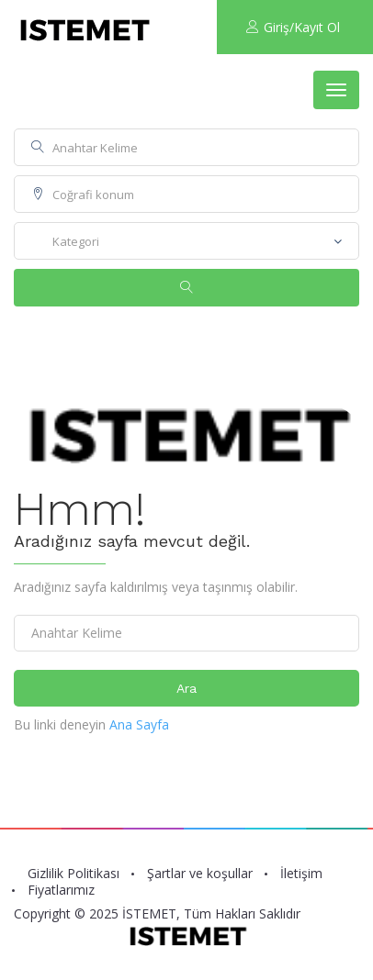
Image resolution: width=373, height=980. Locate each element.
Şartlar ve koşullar (200, 874)
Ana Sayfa (139, 724)
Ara (186, 688)
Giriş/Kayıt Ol (293, 27)
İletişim (301, 874)
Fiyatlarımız (61, 890)
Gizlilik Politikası (73, 874)
